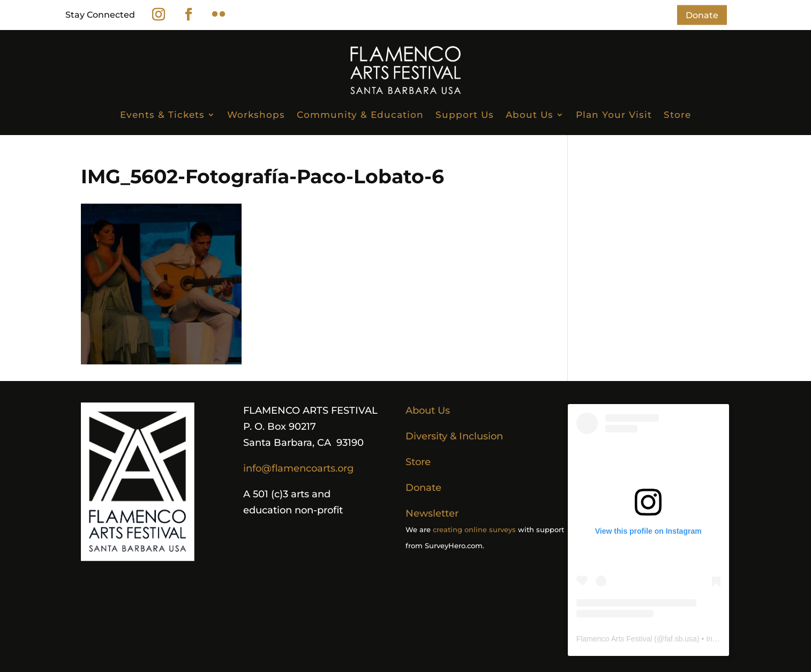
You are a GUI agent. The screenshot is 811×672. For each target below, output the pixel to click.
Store (677, 115)
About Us (530, 115)
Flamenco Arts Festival (614, 639)
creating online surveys (474, 529)
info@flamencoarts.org (298, 468)
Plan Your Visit (614, 115)
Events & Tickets (162, 115)
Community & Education (360, 115)
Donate (702, 15)
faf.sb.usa (681, 639)
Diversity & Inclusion (454, 436)
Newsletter (432, 513)
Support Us (465, 115)
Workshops (256, 115)
